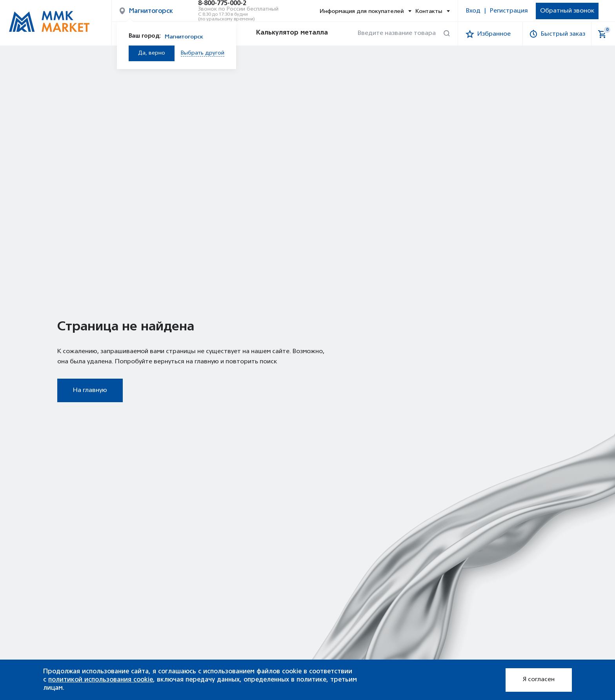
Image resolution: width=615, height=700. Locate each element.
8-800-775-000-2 (222, 4)
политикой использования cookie (101, 680)
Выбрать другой (203, 53)
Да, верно (152, 53)
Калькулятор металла (285, 34)
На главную (90, 390)
